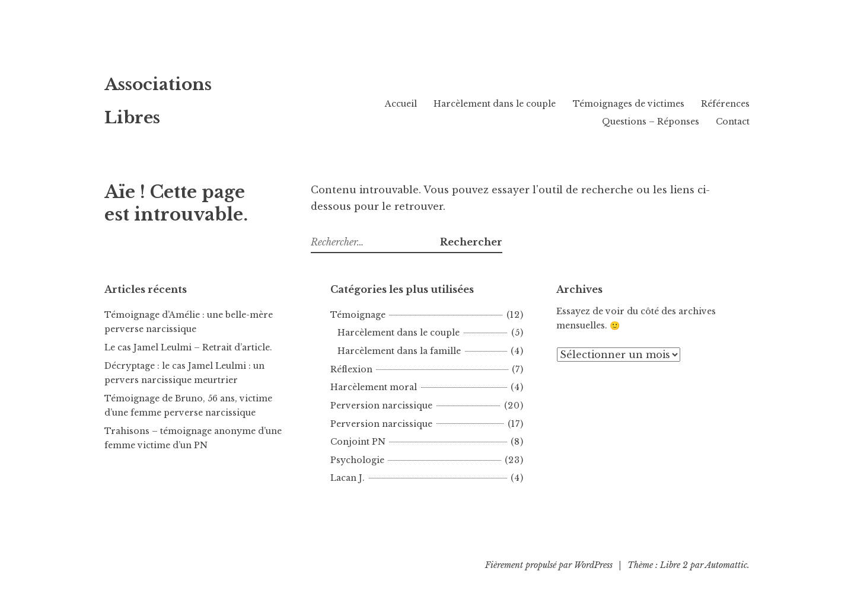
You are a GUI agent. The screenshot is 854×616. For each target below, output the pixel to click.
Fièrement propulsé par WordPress (549, 565)
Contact (733, 122)
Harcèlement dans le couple (495, 104)
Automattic (726, 565)
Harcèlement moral (374, 387)
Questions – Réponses (651, 122)
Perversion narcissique (381, 406)
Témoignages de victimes (629, 104)
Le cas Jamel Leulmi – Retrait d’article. (188, 347)
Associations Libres (196, 97)
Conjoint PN (358, 442)
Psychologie (357, 460)
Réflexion (351, 369)
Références (725, 104)
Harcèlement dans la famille (399, 351)
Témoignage (358, 315)
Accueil (401, 104)
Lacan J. (348, 478)
